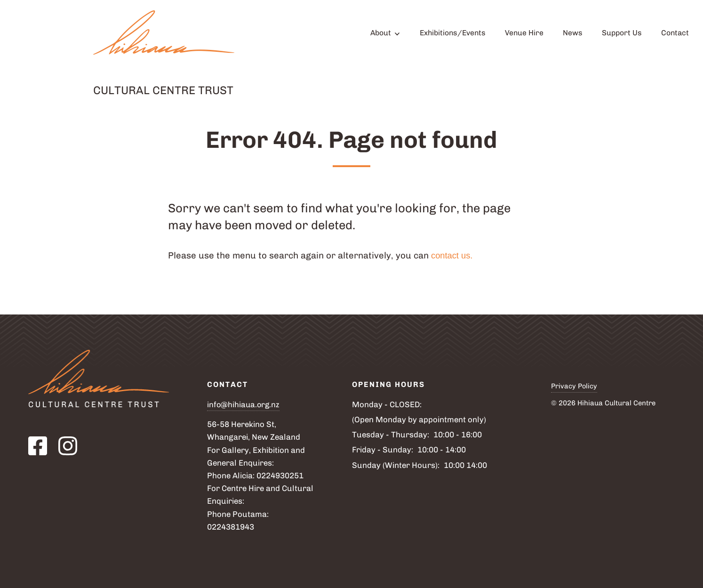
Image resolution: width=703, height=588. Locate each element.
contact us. (454, 255)
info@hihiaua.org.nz (244, 404)
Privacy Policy (574, 386)
